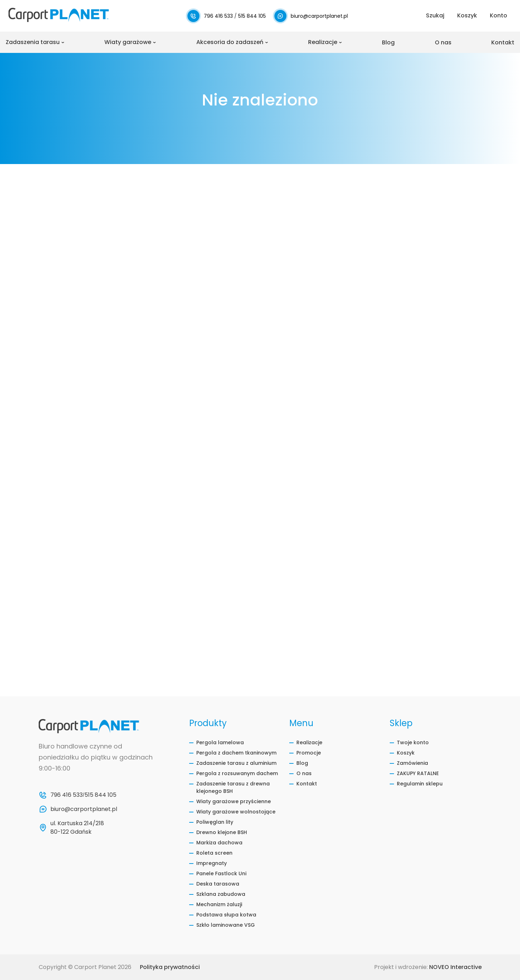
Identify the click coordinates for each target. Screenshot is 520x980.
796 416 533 (219, 16)
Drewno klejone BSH (222, 832)
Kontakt (503, 42)
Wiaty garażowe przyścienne (234, 801)
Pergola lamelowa (220, 742)
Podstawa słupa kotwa (226, 915)
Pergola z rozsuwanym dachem (237, 773)
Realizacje (323, 42)
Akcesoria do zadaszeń (230, 42)
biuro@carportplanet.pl (319, 16)
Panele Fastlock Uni (221, 873)
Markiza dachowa (219, 843)
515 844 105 (252, 16)
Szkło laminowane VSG (226, 925)
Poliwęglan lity (215, 822)
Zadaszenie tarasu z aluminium (236, 763)
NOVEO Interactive (455, 967)
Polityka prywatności (170, 967)
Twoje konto (413, 742)
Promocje (309, 753)
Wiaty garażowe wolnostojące (236, 812)
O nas (443, 42)
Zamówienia (412, 763)
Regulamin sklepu (420, 784)
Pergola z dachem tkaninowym (236, 753)
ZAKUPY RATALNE (418, 773)
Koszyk (406, 753)
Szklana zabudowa (221, 894)
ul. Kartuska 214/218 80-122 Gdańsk (78, 827)
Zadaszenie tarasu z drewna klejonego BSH (233, 787)
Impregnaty (212, 863)
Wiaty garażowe (128, 42)
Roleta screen (214, 853)
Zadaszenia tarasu (33, 42)
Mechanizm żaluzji (219, 904)
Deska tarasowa (218, 884)
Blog (388, 42)
